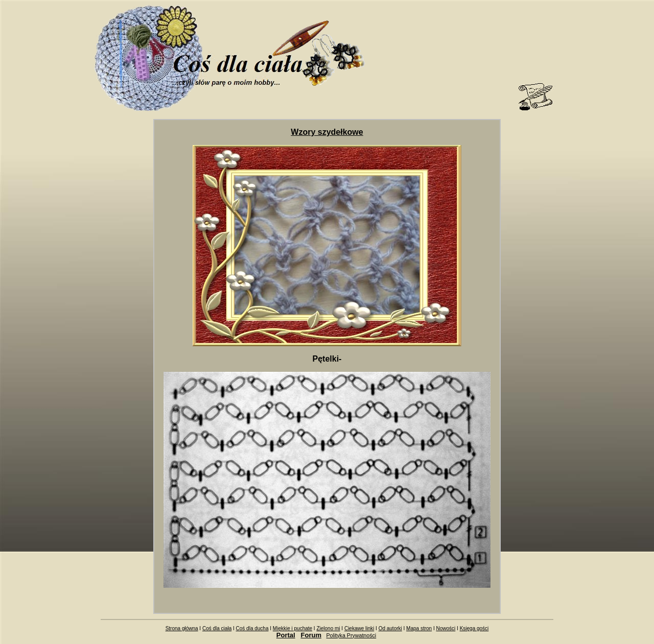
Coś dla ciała (217, 628)
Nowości (446, 628)
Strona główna (182, 628)
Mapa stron (419, 628)
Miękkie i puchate (293, 628)
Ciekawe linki (359, 628)
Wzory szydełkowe (327, 132)
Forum (311, 635)
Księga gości (474, 628)
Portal (286, 635)
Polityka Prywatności (352, 635)
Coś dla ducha (252, 628)
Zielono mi (328, 628)
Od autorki (390, 628)
